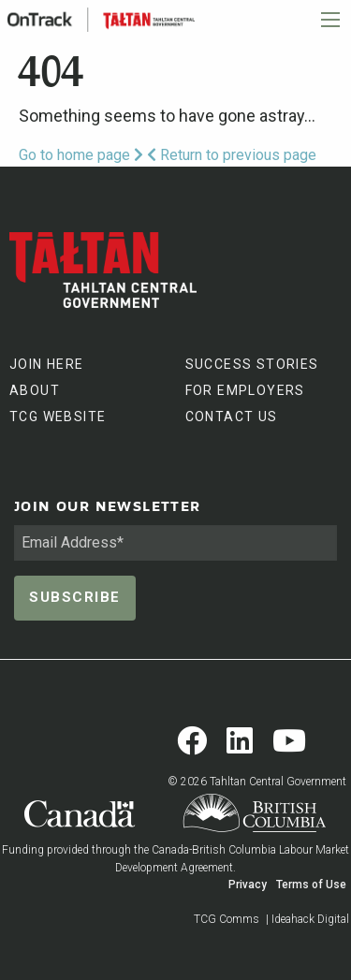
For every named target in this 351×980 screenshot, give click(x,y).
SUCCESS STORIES (252, 364)
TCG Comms (227, 919)
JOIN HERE (47, 364)
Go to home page (81, 155)
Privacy (248, 885)
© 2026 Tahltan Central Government (257, 782)
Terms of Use (311, 885)
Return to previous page (232, 155)
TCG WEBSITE (58, 417)
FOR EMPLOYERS (245, 390)
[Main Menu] (330, 20)
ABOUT (35, 390)
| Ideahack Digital (307, 919)
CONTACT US (232, 417)
